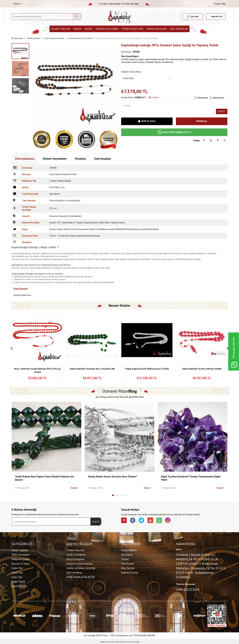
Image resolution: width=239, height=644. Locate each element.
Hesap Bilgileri (129, 550)
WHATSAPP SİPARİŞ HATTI (174, 133)
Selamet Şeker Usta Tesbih (81, 38)
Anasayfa (17, 38)
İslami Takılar (61, 29)
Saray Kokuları (157, 29)
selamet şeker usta (22, 295)
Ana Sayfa (127, 554)
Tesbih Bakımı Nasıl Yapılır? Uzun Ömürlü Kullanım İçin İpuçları (44, 478)
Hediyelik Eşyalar (21, 559)
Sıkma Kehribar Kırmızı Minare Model (202, 369)
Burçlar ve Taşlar (21, 563)
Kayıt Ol (96, 521)
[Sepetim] (216, 17)
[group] (75, 86)
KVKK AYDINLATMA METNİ (80, 577)
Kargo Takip (220, 4)
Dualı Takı (17, 577)
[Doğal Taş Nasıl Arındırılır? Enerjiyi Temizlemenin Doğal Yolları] (193, 437)
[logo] (119, 17)
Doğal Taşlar (18, 581)
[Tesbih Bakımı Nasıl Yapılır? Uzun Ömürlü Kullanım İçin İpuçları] (46, 437)
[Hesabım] (193, 17)
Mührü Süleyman (107, 29)
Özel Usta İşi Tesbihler (55, 38)
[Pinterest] (124, 521)
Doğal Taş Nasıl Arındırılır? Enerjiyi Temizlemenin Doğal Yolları (191, 478)
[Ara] (77, 17)
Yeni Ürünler (128, 563)
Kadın (88, 29)
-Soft (103, 641)
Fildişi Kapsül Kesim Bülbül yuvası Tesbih (147, 369)
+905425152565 (188, 589)
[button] (12, 348)
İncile (74, 488)
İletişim (17, 4)
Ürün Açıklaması (25, 159)
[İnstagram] (174, 521)
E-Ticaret (110, 641)
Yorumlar (80, 159)
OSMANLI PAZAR (122, 229)
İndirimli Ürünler (130, 572)
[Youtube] (154, 521)
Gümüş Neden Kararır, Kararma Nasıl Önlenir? (113, 476)
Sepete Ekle (147, 121)
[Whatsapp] (164, 521)
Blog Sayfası (128, 568)
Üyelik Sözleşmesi (76, 554)
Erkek (77, 29)
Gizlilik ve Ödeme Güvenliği (81, 568)
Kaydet (222, 111)
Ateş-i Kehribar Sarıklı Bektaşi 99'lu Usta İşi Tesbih (37, 370)
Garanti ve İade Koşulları (80, 563)
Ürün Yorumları (74, 572)
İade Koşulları (103, 159)
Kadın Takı (17, 568)
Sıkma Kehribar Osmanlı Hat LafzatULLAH (92, 369)
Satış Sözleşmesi (75, 559)
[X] (144, 521)
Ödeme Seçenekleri (55, 159)
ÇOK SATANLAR (179, 29)
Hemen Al (202, 121)
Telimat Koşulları (76, 550)
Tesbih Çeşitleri (132, 29)
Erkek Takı (17, 572)
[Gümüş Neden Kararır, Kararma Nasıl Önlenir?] (119, 437)
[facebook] (134, 521)
